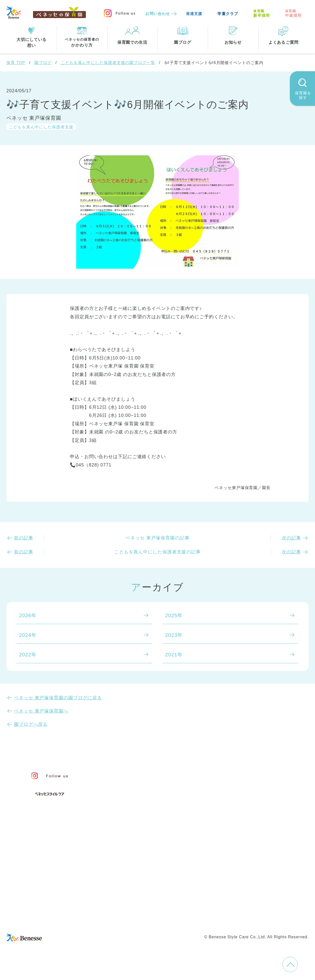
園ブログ (43, 63)
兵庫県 (150, 877)
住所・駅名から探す (141, 846)
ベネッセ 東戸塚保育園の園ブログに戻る (58, 698)
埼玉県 (125, 877)
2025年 (174, 615)
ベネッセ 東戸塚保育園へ (41, 711)
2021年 (174, 655)
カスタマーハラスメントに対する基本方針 (257, 912)
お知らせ (244, 775)
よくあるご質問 (254, 799)
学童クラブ (228, 14)
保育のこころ (133, 784)
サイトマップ (161, 901)
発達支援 (194, 14)
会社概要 (192, 901)
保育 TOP (16, 63)
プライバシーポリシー (136, 912)
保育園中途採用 (129, 920)
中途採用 (293, 13)
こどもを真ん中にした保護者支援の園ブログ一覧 (108, 63)
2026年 (28, 615)
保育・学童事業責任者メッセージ (157, 773)
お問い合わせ (158, 14)
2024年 (28, 635)
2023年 (174, 635)
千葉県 (180, 867)
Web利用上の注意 (186, 912)
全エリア (128, 856)
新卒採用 (262, 13)
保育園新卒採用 (169, 920)
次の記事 (291, 538)
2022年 (28, 655)
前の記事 (24, 538)
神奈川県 (153, 867)
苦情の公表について (260, 787)
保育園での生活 (134, 821)
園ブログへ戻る (31, 724)
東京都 (125, 867)
